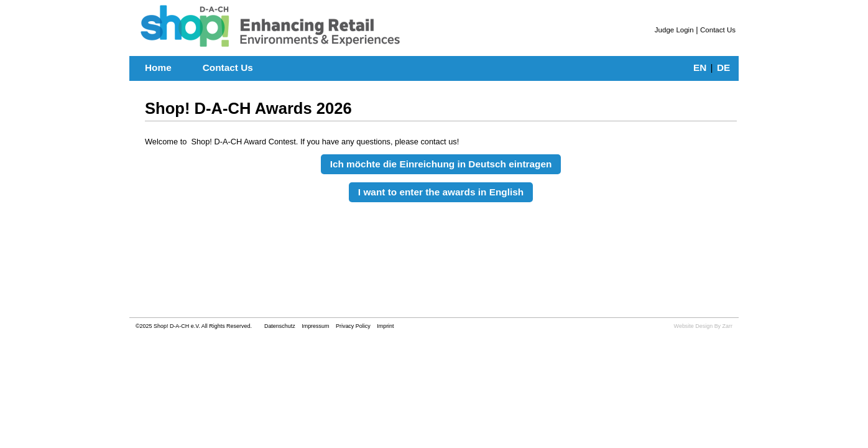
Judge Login (674, 30)
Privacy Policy (353, 326)
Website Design (694, 326)
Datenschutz (280, 326)
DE (723, 68)
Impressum (315, 326)
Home (158, 68)
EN (700, 68)
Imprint (385, 326)
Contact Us (718, 30)
